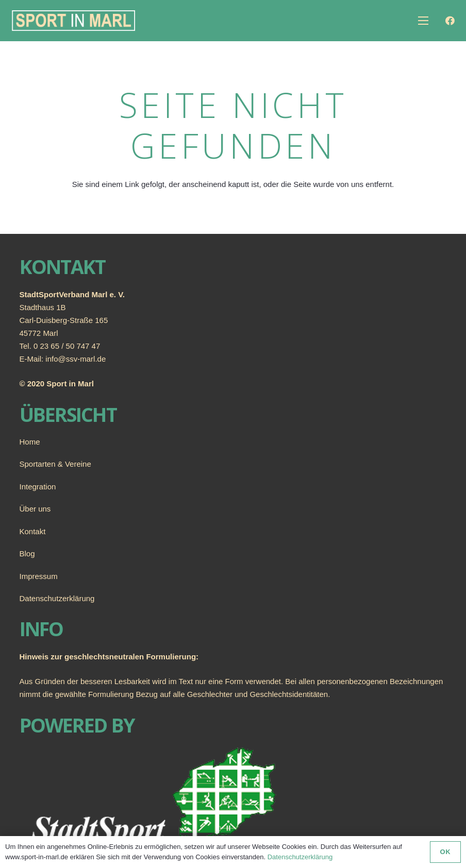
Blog (27, 554)
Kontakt (33, 531)
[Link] (73, 21)
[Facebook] (450, 21)
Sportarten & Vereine (55, 464)
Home (30, 442)
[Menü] (423, 21)
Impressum (39, 576)
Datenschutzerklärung (57, 598)
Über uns (35, 509)
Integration (38, 487)
